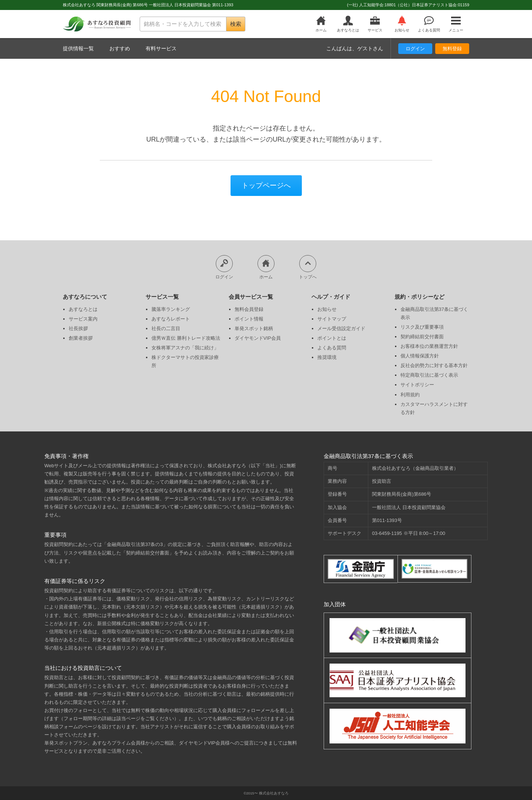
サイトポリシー (417, 385)
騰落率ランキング (171, 309)
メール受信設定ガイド (341, 328)
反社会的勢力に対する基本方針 (434, 365)
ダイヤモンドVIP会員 (258, 338)
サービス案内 (83, 319)
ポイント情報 (249, 319)
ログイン (415, 49)
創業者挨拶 (81, 338)
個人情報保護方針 (420, 356)
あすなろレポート (171, 319)
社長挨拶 (78, 328)
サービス (375, 24)
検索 (236, 24)
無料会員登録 (249, 309)
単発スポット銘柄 (254, 328)
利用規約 (410, 395)
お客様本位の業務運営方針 (429, 346)
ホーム (321, 24)
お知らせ (402, 24)
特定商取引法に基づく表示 (429, 375)
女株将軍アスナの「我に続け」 (185, 348)
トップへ (308, 267)
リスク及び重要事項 (422, 327)
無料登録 (452, 49)
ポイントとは (332, 338)
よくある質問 (429, 24)
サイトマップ (332, 319)
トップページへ (266, 185)
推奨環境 (327, 357)
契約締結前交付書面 (422, 337)
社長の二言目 (166, 328)
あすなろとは (348, 24)
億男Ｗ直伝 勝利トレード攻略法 (186, 338)
